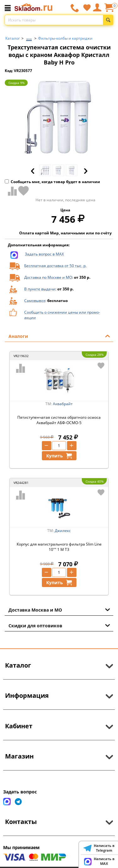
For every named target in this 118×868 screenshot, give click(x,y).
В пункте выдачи (40, 289)
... (29, 37)
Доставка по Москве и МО (48, 277)
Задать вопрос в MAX (44, 254)
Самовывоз (35, 301)
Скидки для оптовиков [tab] (59, 625)
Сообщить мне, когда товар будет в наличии (52, 182)
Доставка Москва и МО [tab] (59, 609)
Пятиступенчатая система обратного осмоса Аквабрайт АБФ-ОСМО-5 (59, 420)
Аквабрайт (63, 404)
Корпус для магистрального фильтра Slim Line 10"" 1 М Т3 (59, 547)
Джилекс (63, 531)
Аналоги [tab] (59, 336)
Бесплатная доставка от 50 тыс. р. (55, 266)
